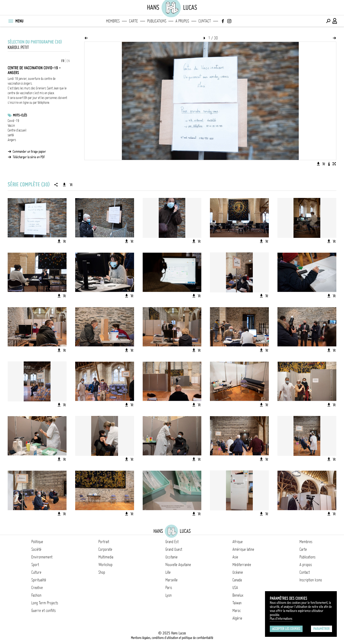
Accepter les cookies (286, 629)
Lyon (169, 595)
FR (63, 61)
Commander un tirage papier (29, 152)
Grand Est (172, 542)
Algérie (237, 618)
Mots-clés (20, 115)
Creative (37, 588)
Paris (169, 588)
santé (11, 135)
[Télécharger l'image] (318, 164)
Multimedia (106, 557)
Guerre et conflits (44, 611)
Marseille (172, 580)
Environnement (42, 557)
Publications (157, 21)
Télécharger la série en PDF (29, 157)
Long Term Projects (45, 603)
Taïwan (237, 603)
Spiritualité (39, 580)
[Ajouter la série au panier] (71, 185)
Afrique (238, 542)
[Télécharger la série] (64, 185)
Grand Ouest (174, 549)
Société (36, 549)
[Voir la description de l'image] (329, 164)
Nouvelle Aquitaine (178, 565)
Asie (235, 557)
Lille (168, 572)
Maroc (237, 611)
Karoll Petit (18, 47)
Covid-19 (13, 121)
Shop (102, 572)
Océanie (238, 572)
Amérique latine (243, 549)
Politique (37, 542)
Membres (113, 21)
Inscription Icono (311, 580)
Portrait (104, 542)
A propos (182, 21)
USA (235, 588)
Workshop (105, 565)
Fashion (36, 595)
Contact (205, 21)
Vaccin (11, 126)
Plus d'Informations (281, 619)
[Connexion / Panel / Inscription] (335, 21)
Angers (12, 140)
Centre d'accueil (17, 130)
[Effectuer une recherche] (328, 21)
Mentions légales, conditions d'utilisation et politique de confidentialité (172, 638)
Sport (35, 565)
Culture (36, 572)
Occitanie (172, 557)
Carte (133, 21)
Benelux (238, 595)
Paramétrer (321, 629)
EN (68, 61)
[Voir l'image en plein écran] (334, 164)
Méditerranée (242, 565)
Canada (237, 580)
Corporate (105, 549)
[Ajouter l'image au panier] (324, 164)
